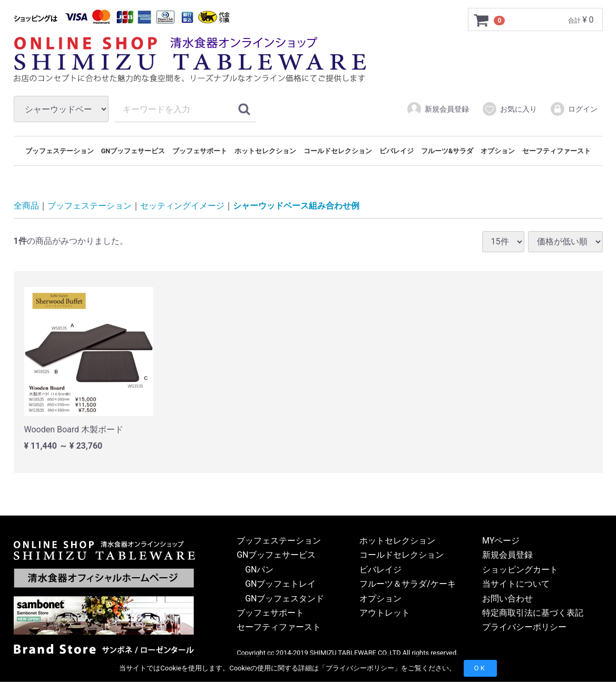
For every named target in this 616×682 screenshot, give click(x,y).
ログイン (574, 109)
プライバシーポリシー (360, 668)
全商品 (26, 206)
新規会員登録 (438, 109)
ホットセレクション (265, 151)
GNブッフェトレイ (280, 584)
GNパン (259, 570)
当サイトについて (516, 584)
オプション (498, 151)
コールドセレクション (338, 151)
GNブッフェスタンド (285, 599)
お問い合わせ (507, 599)
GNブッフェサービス (133, 151)
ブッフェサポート (200, 151)
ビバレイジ (397, 151)
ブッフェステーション (60, 151)
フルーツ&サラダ (447, 151)
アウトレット (385, 613)
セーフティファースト (556, 151)
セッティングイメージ (182, 206)
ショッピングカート (520, 570)
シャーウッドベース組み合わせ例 (296, 206)
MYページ (501, 541)
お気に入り (509, 109)
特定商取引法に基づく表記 (533, 613)
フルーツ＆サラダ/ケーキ (408, 584)
